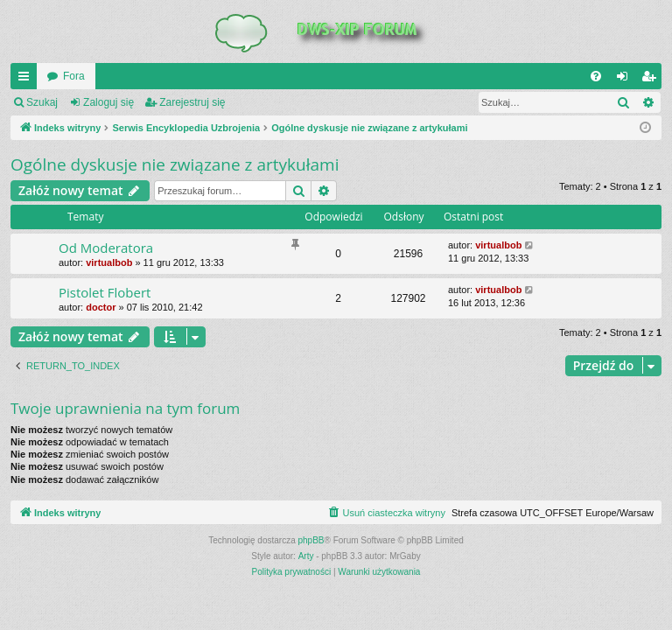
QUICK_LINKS (27, 80)
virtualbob (109, 262)
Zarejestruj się (192, 102)
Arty (306, 556)
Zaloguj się (108, 102)
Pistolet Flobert (105, 292)
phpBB (311, 540)
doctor (101, 307)
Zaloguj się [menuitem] (626, 80)
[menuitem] (596, 76)
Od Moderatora (106, 248)
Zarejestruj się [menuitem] (652, 80)
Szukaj (42, 102)
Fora (74, 76)
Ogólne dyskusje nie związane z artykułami (175, 164)
